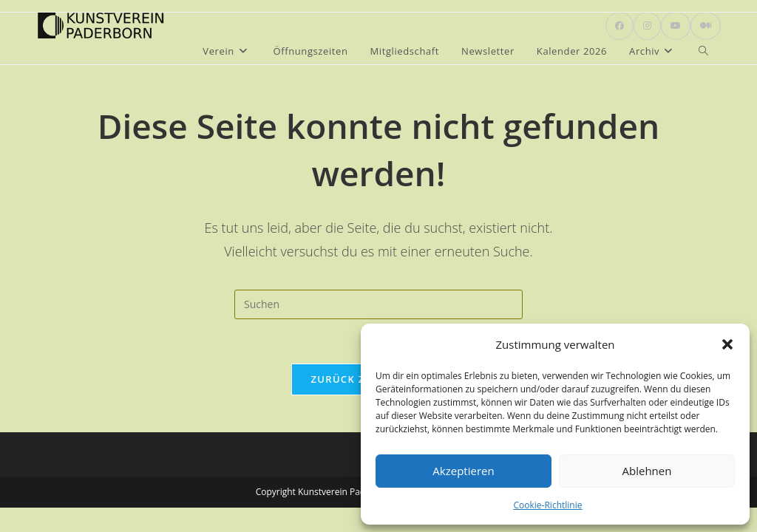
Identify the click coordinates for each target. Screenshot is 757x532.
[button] (727, 344)
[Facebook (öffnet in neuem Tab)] (619, 26)
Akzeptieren (463, 471)
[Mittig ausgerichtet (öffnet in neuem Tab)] (706, 26)
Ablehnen (647, 471)
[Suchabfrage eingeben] (378, 304)
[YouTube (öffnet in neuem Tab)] (676, 26)
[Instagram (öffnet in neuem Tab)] (647, 26)
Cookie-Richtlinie (548, 505)
